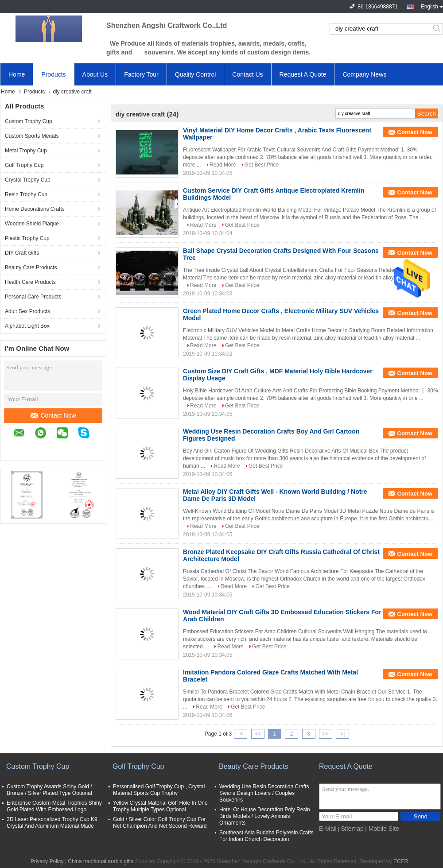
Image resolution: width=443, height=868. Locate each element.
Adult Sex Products (27, 311)
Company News (364, 74)
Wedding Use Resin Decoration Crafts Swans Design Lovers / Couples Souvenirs (264, 793)
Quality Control (196, 74)
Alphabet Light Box (27, 326)
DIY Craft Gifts (22, 253)
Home (17, 74)
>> (326, 734)
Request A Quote (303, 74)
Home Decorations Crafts (35, 209)
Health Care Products (30, 282)
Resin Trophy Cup (26, 194)
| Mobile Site (382, 829)
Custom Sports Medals (32, 136)
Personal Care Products (33, 297)
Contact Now (53, 415)
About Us (95, 74)
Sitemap (352, 829)
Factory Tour (141, 74)
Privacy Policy (47, 861)
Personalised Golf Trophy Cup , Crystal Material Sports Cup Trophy (159, 790)
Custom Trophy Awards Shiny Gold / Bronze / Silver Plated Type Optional (49, 790)
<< (257, 734)
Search (437, 29)
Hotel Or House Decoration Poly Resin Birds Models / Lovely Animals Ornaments (265, 816)
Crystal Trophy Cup (28, 180)
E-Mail (328, 829)
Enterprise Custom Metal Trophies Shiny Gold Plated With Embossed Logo (54, 806)
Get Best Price (262, 165)
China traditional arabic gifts (101, 861)
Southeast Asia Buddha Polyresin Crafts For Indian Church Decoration (266, 836)
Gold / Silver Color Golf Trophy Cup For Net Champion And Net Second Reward (160, 823)
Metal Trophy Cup (26, 151)
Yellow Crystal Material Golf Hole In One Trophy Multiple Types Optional (160, 806)
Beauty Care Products (31, 267)
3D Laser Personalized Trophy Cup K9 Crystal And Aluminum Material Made (52, 823)
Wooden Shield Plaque (32, 224)
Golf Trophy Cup (24, 165)
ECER (401, 861)
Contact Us (247, 74)
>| (342, 734)
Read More (223, 165)
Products (53, 74)
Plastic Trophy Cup (27, 238)
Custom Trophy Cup (29, 121)
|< (241, 734)
